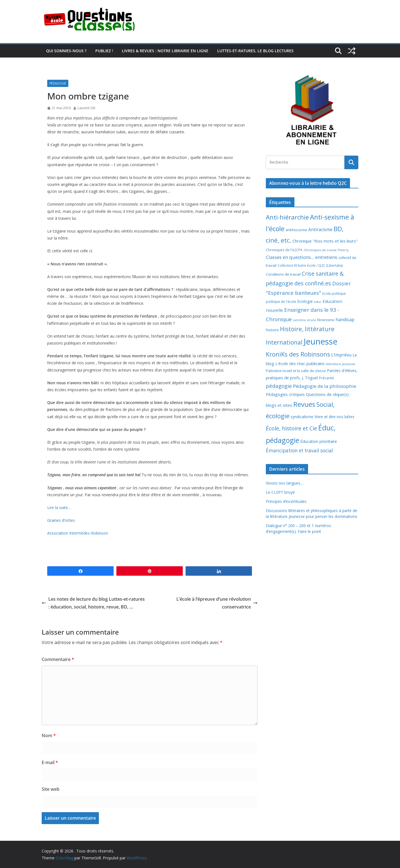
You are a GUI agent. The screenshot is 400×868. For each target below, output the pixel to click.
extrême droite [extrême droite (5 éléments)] (305, 320)
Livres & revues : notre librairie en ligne (165, 51)
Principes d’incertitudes (286, 501)
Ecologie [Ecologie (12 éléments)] (305, 301)
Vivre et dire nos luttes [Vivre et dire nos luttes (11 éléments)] (334, 417)
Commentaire (58, 659)
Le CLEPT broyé (280, 492)
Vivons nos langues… (285, 483)
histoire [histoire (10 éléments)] (272, 330)
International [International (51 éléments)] (284, 342)
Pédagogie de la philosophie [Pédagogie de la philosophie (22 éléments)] (325, 386)
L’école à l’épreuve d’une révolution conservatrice (217, 603)
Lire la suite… (59, 507)
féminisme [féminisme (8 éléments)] (326, 320)
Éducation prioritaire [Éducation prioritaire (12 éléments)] (319, 441)
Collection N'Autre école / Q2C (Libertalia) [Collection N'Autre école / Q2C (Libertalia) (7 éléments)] (310, 265)
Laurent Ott (86, 108)
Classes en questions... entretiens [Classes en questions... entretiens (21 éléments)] (302, 257)
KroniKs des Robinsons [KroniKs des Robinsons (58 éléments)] (298, 354)
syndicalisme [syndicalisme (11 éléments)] (302, 417)
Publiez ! (104, 51)
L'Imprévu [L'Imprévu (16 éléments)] (341, 355)
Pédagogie (58, 83)
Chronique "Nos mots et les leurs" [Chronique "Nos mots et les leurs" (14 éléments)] (325, 241)
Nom (49, 735)
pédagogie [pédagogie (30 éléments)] (279, 386)
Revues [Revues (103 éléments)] (304, 404)
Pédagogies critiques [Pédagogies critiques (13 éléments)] (285, 394)
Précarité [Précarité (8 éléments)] (326, 378)
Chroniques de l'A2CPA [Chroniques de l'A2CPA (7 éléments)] (284, 250)
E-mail (50, 762)
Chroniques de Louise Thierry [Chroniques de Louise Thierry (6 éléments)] (326, 250)
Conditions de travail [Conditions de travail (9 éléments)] (283, 274)
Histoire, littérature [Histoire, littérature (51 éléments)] (307, 329)
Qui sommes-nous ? (66, 51)
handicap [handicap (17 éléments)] (345, 320)
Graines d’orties (61, 520)
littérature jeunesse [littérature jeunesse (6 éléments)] (341, 364)
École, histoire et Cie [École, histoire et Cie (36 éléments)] (292, 428)
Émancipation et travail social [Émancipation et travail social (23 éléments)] (299, 451)
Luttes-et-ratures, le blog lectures (255, 51)
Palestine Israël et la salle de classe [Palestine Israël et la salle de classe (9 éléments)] (296, 371)
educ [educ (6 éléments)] (318, 302)
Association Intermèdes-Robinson (78, 533)
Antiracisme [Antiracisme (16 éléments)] (320, 230)
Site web (51, 789)
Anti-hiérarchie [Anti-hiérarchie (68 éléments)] (287, 217)
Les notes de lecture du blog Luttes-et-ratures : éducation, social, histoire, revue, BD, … (93, 603)
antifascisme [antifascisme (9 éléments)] (296, 230)
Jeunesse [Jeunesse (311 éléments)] (321, 341)
